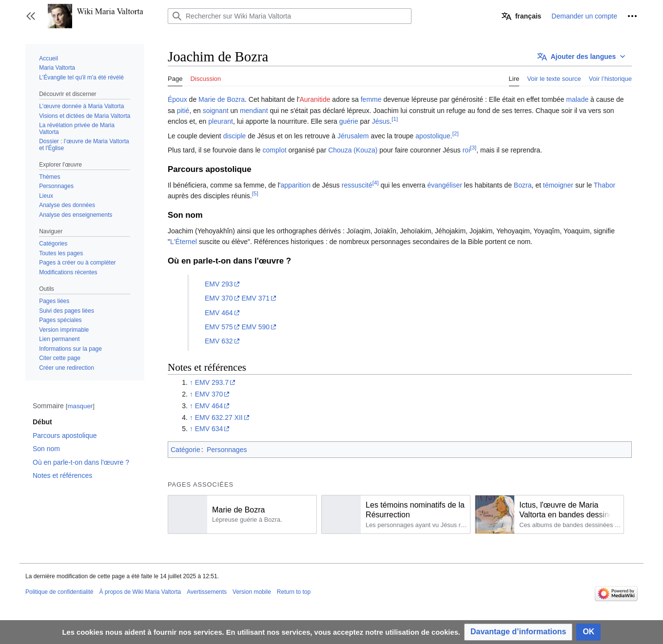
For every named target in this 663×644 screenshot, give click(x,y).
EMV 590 (255, 327)
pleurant (221, 121)
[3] (473, 147)
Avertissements (207, 592)
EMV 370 (219, 298)
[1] (395, 119)
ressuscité (357, 185)
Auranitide (315, 99)
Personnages (227, 450)
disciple (235, 136)
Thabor (604, 185)
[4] (376, 182)
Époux (177, 99)
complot (275, 150)
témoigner (558, 185)
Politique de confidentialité (59, 592)
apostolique (433, 136)
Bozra (523, 185)
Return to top (294, 592)
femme (371, 99)
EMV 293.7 (212, 382)
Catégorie (185, 450)
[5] (255, 193)
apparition (295, 185)
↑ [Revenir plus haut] (191, 382)
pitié (183, 111)
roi (467, 150)
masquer (80, 406)
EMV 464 (219, 313)
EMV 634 (209, 429)
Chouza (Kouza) (353, 150)
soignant (216, 111)
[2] (456, 133)
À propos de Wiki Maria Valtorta (140, 592)
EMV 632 (219, 341)
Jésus (381, 121)
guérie (349, 121)
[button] (31, 16)
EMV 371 (255, 298)
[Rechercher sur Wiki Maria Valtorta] (290, 16)
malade (577, 99)
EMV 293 (219, 284)
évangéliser (445, 185)
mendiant (254, 111)
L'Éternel (184, 242)
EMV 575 (219, 327)
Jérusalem (353, 136)
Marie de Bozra (222, 99)
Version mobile (252, 592)
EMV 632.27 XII (219, 417)
